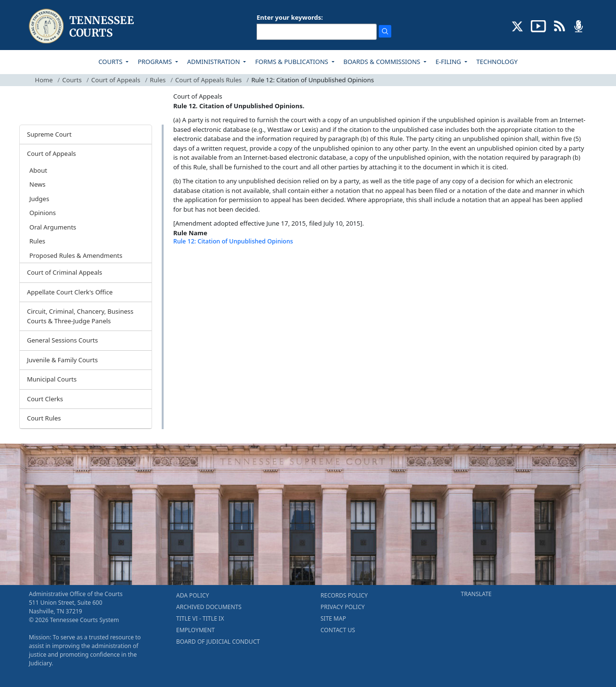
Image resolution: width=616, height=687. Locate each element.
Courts (72, 80)
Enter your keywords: (290, 17)
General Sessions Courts (63, 340)
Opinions (43, 213)
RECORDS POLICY (344, 595)
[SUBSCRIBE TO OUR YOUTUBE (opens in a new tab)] (539, 25)
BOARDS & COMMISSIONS (383, 62)
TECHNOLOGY (497, 62)
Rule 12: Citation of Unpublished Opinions (233, 241)
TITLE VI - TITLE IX (200, 618)
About (38, 170)
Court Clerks (45, 399)
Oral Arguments (53, 227)
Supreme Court (49, 134)
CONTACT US (338, 630)
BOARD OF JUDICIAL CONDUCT (218, 642)
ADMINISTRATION (214, 62)
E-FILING (449, 62)
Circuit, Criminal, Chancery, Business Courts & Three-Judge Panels (80, 316)
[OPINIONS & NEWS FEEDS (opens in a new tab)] (559, 25)
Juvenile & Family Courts (62, 360)
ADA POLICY (192, 595)
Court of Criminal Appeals (64, 272)
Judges (39, 199)
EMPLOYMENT (195, 630)
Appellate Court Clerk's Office (70, 292)
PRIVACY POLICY (343, 607)
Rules (158, 80)
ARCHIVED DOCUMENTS (209, 607)
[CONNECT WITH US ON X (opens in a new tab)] (518, 25)
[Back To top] (190, 266)
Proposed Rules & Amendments (76, 255)
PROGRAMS (155, 62)
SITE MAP (333, 618)
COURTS (111, 62)
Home (44, 80)
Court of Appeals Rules (208, 80)
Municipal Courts (52, 379)
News (37, 184)
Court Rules (44, 418)
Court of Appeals (116, 80)
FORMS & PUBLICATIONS (292, 62)
